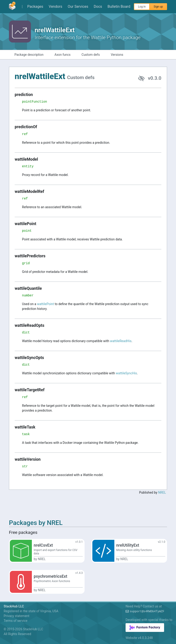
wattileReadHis (121, 341)
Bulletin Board (119, 7)
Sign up (158, 7)
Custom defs (91, 55)
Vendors (56, 7)
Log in (142, 7)
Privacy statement (16, 616)
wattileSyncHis (126, 373)
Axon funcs (63, 55)
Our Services (78, 7)
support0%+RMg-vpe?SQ (147, 612)
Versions (117, 55)
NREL (162, 492)
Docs (98, 7)
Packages (35, 7)
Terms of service (16, 621)
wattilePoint (45, 304)
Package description (29, 55)
